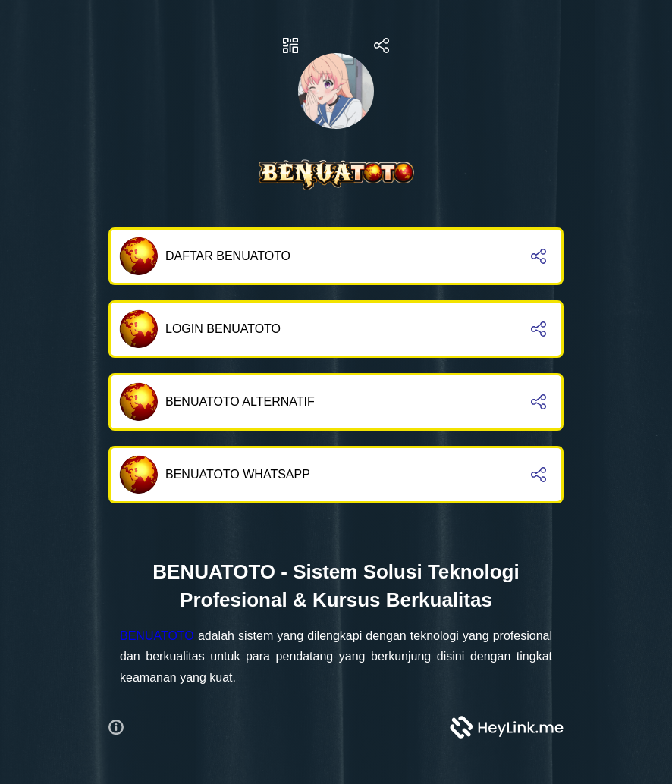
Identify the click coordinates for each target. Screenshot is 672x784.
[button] (122, 727)
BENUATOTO (157, 636)
